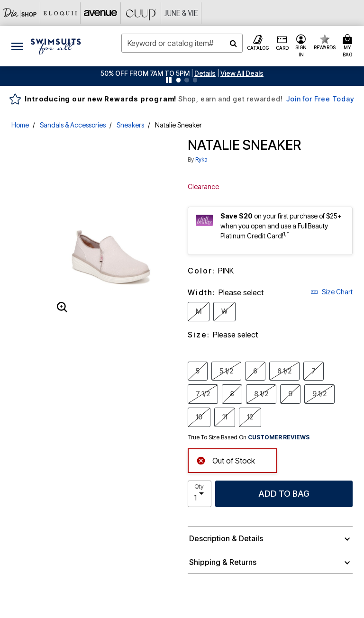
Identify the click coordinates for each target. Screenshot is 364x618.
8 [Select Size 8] (232, 393)
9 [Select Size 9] (290, 393)
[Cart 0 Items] (349, 46)
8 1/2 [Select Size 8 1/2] (261, 393)
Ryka (201, 159)
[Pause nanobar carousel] (169, 80)
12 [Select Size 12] (250, 417)
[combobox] (182, 43)
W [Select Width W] (224, 311)
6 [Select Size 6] (255, 371)
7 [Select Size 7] (314, 371)
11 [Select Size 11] (225, 417)
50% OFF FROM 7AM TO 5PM (145, 73)
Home (20, 125)
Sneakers (130, 125)
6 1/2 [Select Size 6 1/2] (284, 371)
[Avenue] (101, 13)
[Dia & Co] (20, 13)
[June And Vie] (181, 13)
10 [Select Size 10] (199, 417)
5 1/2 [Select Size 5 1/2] (226, 371)
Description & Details (226, 538)
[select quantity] (200, 494)
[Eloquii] (60, 13)
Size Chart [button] (332, 292)
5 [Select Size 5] (198, 371)
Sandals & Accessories (73, 125)
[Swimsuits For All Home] (56, 45)
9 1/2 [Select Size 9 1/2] (319, 393)
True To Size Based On (249, 437)
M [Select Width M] (199, 311)
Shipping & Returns (223, 562)
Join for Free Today (320, 99)
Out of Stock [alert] (226, 460)
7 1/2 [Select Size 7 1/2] (203, 393)
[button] (205, 73)
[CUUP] (141, 13)
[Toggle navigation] (17, 46)
